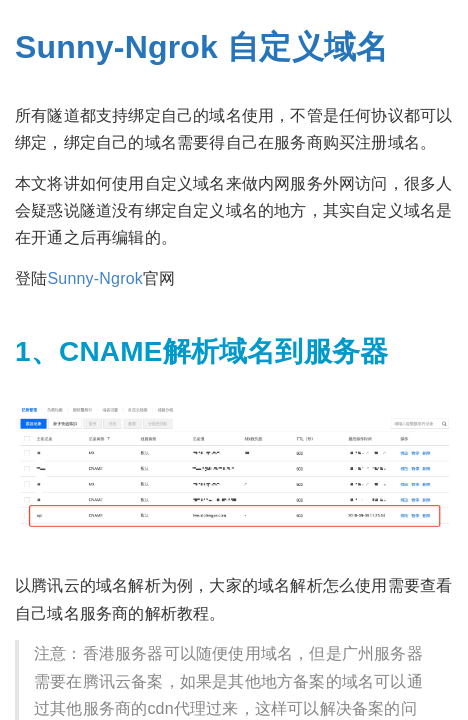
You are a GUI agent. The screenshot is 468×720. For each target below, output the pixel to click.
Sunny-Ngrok (95, 278)
